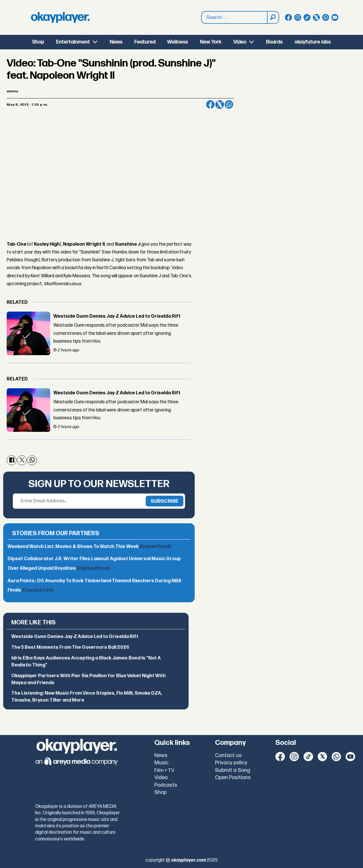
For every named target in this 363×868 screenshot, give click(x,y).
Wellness (178, 42)
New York (211, 42)
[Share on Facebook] (210, 105)
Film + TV (164, 770)
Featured (145, 42)
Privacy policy (231, 763)
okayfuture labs (313, 42)
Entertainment (73, 42)
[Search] (273, 17)
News (116, 42)
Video (240, 42)
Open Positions (233, 778)
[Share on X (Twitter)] (220, 105)
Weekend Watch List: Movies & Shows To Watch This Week (89, 547)
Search (202, 18)
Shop (38, 42)
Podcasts (166, 785)
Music (161, 763)
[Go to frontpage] (60, 17)
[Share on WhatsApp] (229, 105)
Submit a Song (233, 770)
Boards (274, 42)
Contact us (228, 755)
